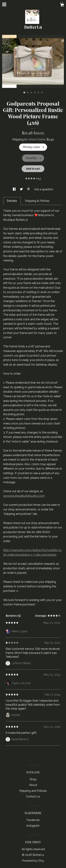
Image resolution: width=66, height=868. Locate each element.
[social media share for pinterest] (29, 189)
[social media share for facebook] (15, 189)
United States (37, 139)
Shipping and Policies (33, 791)
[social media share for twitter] (22, 189)
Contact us (33, 796)
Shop (33, 779)
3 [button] (31, 92)
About (33, 785)
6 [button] (42, 92)
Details (12, 201)
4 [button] (35, 92)
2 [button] (28, 92)
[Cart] (62, 5)
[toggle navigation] (4, 4)
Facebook (33, 820)
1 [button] (24, 92)
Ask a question (44, 189)
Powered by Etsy (33, 861)
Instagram (33, 826)
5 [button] (38, 92)
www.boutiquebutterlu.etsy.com (24, 496)
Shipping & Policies (37, 201)
